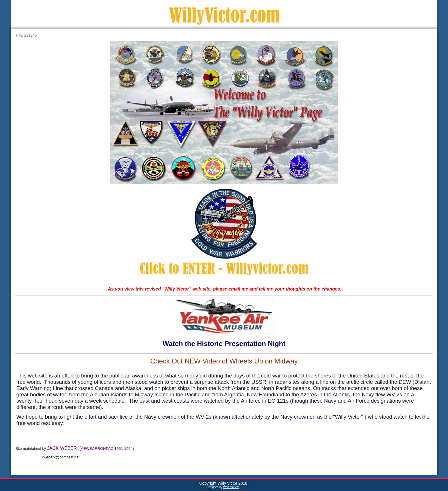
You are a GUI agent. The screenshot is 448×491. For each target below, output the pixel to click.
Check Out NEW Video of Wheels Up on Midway (224, 361)
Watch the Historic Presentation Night (224, 344)
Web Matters (231, 487)
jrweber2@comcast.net (60, 457)
